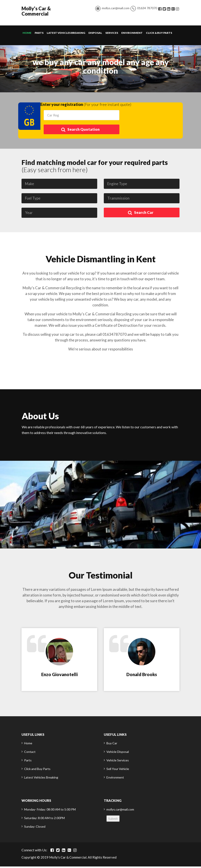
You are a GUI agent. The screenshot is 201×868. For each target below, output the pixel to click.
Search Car (141, 214)
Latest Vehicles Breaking (66, 34)
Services (112, 34)
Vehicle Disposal (118, 753)
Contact (30, 753)
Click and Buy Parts (37, 770)
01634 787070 (147, 9)
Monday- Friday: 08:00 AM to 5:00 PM (50, 811)
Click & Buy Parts (159, 34)
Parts (39, 34)
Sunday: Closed (35, 828)
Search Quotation (80, 131)
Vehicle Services (118, 762)
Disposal (95, 34)
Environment (132, 34)
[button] (10, 70)
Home (27, 34)
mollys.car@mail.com (116, 9)
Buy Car (112, 745)
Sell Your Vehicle (118, 770)
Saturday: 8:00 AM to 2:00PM (44, 819)
